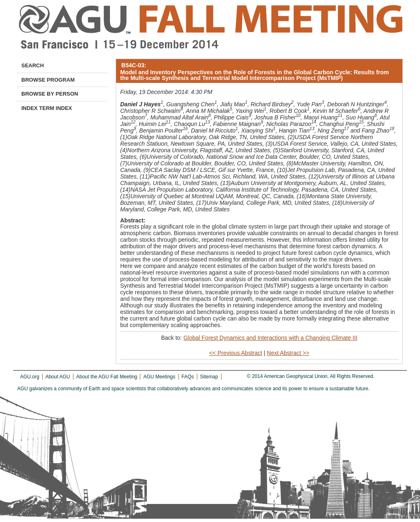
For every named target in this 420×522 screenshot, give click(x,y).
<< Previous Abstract (236, 353)
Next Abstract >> (288, 353)
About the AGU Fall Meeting (107, 377)
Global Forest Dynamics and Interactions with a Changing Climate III (270, 338)
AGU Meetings (159, 377)
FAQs (188, 377)
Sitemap (209, 377)
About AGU (58, 377)
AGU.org (30, 377)
